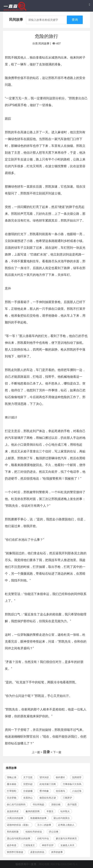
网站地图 (44, 864)
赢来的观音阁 (33, 811)
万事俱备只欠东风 (72, 784)
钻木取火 (65, 811)
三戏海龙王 (29, 845)
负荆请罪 (77, 777)
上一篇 (36, 752)
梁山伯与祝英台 (62, 818)
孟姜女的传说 (37, 852)
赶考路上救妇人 (66, 825)
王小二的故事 (44, 825)
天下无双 (28, 777)
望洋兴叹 (44, 777)
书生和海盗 (38, 805)
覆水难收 (12, 784)
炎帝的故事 (57, 852)
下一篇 (57, 752)
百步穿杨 (12, 798)
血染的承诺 (13, 811)
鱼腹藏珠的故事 (38, 818)
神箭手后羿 (48, 845)
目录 (46, 752)
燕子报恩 (72, 805)
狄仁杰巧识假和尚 (16, 805)
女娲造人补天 (67, 845)
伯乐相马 (60, 791)
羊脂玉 (50, 811)
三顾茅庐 (67, 798)
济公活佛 (53, 832)
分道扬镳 (28, 791)
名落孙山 (28, 798)
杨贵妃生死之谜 (48, 798)
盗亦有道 (12, 845)
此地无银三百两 (48, 784)
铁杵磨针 (60, 777)
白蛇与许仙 (43, 839)
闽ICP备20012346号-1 (64, 864)
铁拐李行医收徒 (15, 852)
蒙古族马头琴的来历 (66, 839)
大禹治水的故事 (15, 818)
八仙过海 (77, 791)
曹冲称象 (44, 791)
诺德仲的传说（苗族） (19, 825)
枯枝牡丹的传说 (34, 832)
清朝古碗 (56, 805)
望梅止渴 (12, 777)
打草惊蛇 (12, 791)
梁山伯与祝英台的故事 (19, 839)
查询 (75, 20)
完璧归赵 (28, 784)
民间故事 (44, 43)
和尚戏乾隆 (13, 832)
